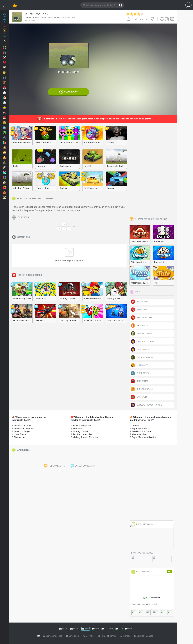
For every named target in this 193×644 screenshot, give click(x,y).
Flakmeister (20, 437)
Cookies (140, 636)
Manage (150, 636)
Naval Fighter (20, 434)
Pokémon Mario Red (83, 434)
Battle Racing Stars (82, 426)
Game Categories (53, 636)
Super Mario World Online (144, 437)
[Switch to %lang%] (64, 629)
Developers (73, 636)
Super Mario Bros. (140, 428)
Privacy (126, 636)
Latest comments (83, 466)
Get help (89, 636)
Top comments (54, 466)
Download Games (142, 524)
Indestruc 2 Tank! (22, 426)
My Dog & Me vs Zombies (85, 437)
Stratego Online (80, 431)
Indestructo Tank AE (24, 428)
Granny (135, 426)
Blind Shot (78, 428)
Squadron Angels (22, 431)
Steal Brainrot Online (142, 431)
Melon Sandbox (139, 434)
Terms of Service (108, 636)
